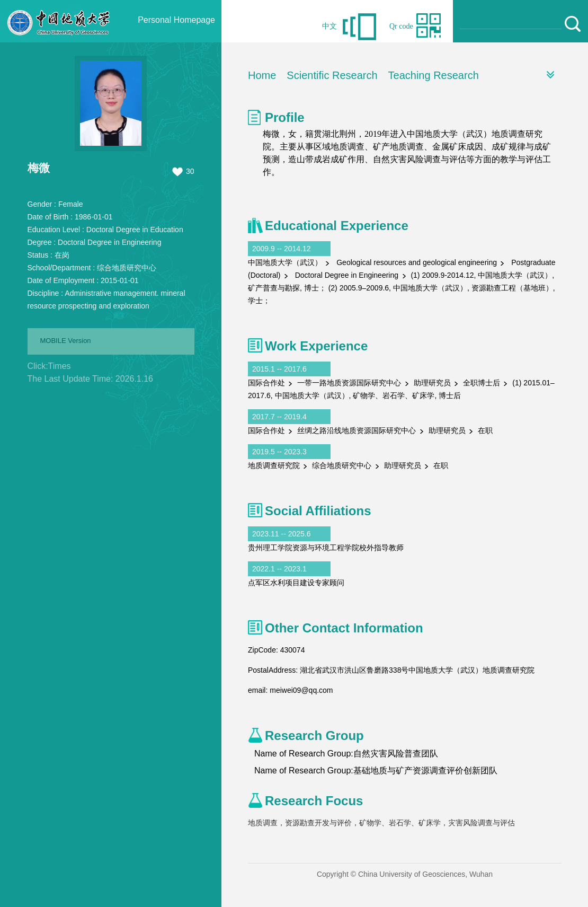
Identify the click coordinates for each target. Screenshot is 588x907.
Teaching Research (434, 75)
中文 (329, 26)
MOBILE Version (66, 341)
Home (262, 75)
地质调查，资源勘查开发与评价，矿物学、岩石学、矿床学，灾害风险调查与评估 (381, 823)
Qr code (401, 26)
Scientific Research (332, 75)
